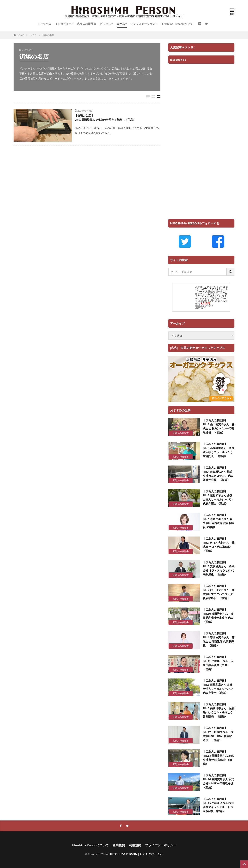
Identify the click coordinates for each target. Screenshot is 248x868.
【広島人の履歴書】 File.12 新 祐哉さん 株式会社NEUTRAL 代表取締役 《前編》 (218, 734)
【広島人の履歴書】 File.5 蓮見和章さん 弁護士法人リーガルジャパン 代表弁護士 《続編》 (218, 687)
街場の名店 (48, 35)
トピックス (44, 24)
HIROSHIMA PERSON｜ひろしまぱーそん (136, 854)
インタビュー (63, 24)
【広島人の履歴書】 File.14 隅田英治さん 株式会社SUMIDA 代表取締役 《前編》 (218, 781)
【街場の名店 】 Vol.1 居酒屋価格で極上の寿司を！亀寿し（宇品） (105, 118)
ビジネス (105, 24)
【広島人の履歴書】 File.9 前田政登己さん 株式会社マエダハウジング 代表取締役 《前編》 (219, 592)
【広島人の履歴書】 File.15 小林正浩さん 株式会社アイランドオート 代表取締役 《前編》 (218, 805)
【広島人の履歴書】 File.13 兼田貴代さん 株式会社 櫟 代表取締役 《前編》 (218, 758)
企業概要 (119, 845)
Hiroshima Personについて (177, 24)
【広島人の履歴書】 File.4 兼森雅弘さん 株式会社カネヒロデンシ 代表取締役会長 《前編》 (218, 474)
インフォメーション (143, 24)
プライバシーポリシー (161, 845)
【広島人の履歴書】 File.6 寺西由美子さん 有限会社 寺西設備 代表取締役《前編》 (218, 521)
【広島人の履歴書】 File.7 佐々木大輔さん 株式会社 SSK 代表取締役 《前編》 (219, 545)
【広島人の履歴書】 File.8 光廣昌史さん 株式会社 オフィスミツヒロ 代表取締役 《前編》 (219, 568)
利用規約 (135, 845)
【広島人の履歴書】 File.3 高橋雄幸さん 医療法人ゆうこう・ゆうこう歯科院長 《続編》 (219, 710)
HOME (20, 35)
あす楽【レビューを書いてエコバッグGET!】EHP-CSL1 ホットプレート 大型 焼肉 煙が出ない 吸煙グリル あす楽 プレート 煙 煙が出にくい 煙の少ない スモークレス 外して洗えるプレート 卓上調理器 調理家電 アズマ (212, 294)
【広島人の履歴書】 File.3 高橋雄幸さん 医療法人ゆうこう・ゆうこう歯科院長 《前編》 (219, 450)
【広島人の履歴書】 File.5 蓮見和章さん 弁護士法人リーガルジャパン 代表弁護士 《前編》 (218, 497)
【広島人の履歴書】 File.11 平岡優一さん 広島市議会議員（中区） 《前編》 (218, 663)
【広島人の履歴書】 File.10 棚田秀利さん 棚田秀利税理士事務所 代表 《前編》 (219, 616)
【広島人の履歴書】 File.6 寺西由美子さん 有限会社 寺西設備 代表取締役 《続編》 (219, 639)
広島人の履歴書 (87, 24)
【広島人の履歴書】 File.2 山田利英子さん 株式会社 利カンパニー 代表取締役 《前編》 (219, 426)
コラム (121, 24)
